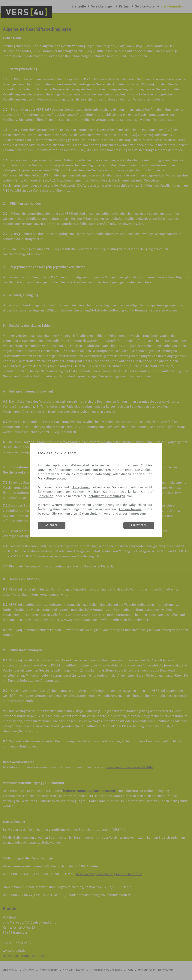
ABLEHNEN (52, 525)
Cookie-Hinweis (130, 509)
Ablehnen (46, 496)
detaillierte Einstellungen (107, 496)
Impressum (138, 514)
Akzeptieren (81, 487)
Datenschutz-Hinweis (95, 514)
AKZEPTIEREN (139, 525)
